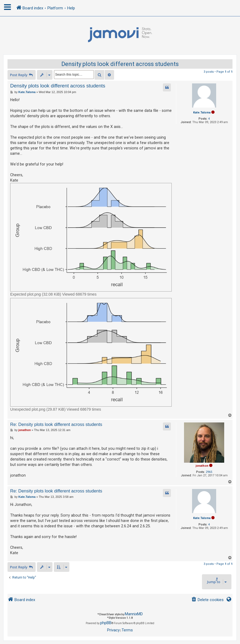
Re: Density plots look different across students (56, 424)
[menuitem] (207, 600)
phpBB (106, 623)
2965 (209, 472)
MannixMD (134, 614)
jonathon (202, 466)
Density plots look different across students (120, 64)
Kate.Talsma (202, 113)
